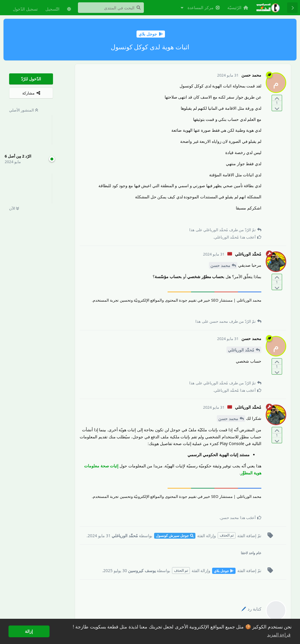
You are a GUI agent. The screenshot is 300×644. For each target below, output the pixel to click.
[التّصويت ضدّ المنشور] (277, 108)
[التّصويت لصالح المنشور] (277, 98)
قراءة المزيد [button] (279, 635)
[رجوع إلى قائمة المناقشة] (292, 8)
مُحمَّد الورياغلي (241, 350)
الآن (14, 208)
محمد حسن (220, 265)
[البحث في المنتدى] (111, 8)
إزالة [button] (29, 631)
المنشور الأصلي (24, 110)
